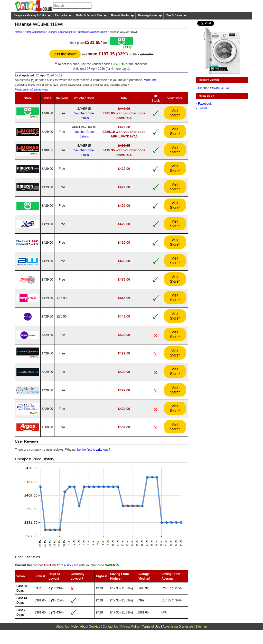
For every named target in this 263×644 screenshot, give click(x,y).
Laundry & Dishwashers (61, 32)
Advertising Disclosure (178, 627)
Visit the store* (65, 54)
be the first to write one (93, 450)
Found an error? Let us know (31, 90)
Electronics (63, 15)
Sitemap (201, 627)
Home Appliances (150, 15)
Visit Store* (175, 113)
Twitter (203, 108)
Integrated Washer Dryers (92, 32)
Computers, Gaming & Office (32, 15)
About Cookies (90, 627)
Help (75, 627)
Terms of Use (151, 627)
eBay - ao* (71, 565)
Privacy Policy (130, 627)
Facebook (205, 104)
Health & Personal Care (91, 15)
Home (18, 32)
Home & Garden (122, 15)
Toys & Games (176, 15)
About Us (63, 627)
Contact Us (110, 627)
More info (150, 80)
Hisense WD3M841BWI (214, 88)
